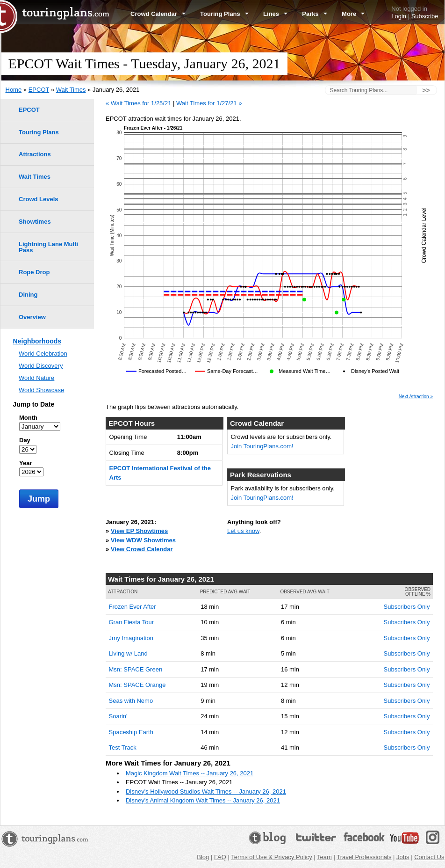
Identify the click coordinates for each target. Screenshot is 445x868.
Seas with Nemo (131, 701)
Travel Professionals (364, 857)
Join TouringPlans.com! (262, 446)
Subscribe (425, 16)
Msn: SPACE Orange (137, 685)
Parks (315, 14)
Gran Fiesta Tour (132, 622)
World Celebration (43, 354)
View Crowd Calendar (142, 549)
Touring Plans (224, 14)
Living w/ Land (128, 653)
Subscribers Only (407, 607)
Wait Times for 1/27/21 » (209, 103)
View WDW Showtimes (143, 540)
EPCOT (39, 90)
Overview (32, 317)
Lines (275, 14)
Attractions (35, 154)
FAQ (220, 857)
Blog (203, 857)
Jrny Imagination (131, 638)
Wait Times (71, 90)
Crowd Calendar (158, 14)
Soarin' (118, 716)
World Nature (36, 378)
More (353, 14)
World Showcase (41, 390)
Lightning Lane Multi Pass (48, 247)
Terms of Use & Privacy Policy (271, 857)
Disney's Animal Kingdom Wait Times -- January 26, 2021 (203, 800)
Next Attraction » (416, 397)
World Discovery (41, 366)
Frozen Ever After (133, 607)
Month (28, 418)
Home (14, 90)
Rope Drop (34, 272)
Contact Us (429, 857)
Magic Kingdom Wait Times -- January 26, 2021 (190, 773)
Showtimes (35, 222)
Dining (28, 295)
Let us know (243, 531)
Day (25, 440)
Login (399, 16)
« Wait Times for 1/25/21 (138, 103)
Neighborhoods (37, 341)
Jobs (403, 857)
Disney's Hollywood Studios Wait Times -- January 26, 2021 (206, 791)
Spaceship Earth (131, 732)
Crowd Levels (39, 199)
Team (324, 857)
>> (426, 90)
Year (25, 463)
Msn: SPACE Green (136, 669)
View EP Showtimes (139, 531)
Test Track (123, 748)
